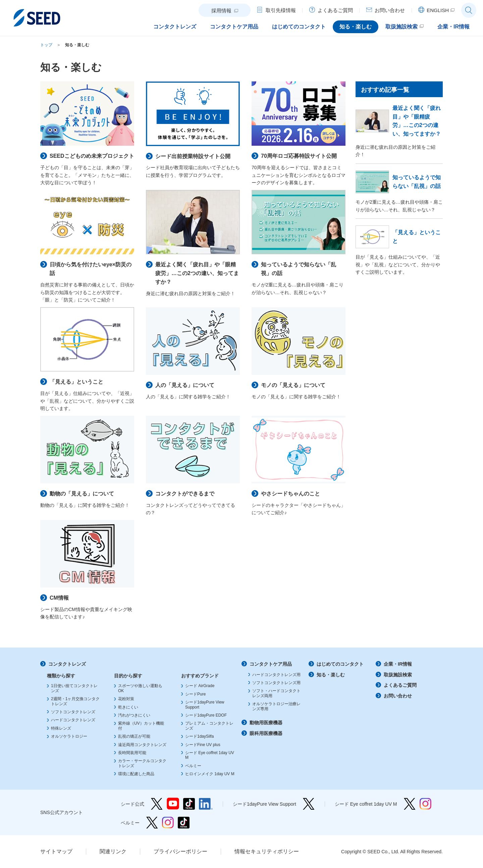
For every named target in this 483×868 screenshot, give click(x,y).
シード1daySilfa (199, 736)
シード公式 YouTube (173, 804)
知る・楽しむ (77, 45)
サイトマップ (56, 851)
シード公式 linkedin (206, 804)
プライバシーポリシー (180, 851)
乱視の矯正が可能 (134, 736)
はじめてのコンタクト (340, 664)
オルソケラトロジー (69, 736)
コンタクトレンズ (67, 664)
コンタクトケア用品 (271, 664)
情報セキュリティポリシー (267, 851)
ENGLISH (438, 10)
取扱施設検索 (398, 675)
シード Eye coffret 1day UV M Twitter (410, 804)
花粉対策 (126, 699)
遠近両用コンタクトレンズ (142, 745)
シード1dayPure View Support (309, 804)
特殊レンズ (61, 728)
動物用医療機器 (266, 723)
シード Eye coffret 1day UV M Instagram (425, 804)
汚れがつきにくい (134, 715)
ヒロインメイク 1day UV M (210, 774)
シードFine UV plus (203, 745)
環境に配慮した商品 (136, 774)
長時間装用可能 (132, 753)
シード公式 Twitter (157, 804)
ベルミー (193, 766)
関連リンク (113, 851)
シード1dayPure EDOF (206, 715)
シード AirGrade (200, 686)
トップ (46, 45)
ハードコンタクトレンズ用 (276, 675)
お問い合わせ (398, 696)
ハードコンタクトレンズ (73, 720)
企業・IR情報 (398, 664)
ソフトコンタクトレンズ (73, 712)
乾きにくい (128, 707)
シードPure (195, 694)
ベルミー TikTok (184, 823)
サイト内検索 (469, 10)
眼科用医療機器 (266, 733)
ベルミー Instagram (168, 823)
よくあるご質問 (400, 685)
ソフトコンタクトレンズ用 (276, 683)
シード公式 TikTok (189, 804)
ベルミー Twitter (152, 823)
